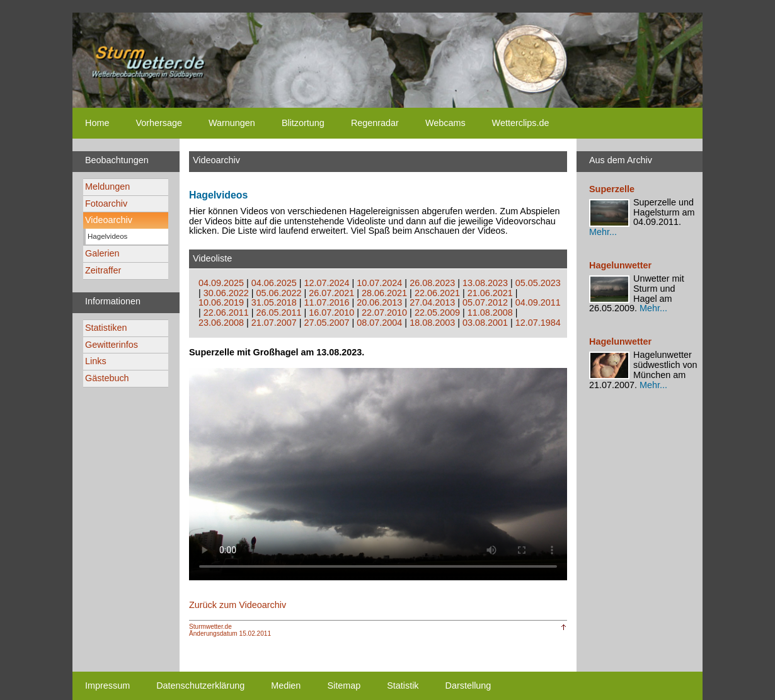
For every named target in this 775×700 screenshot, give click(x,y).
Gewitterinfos (112, 345)
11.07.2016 (327, 302)
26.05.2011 (279, 313)
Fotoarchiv (106, 204)
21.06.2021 (490, 293)
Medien (286, 686)
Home (97, 123)
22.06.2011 (226, 313)
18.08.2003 (432, 323)
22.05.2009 (437, 313)
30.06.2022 (226, 293)
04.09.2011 (538, 302)
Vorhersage (159, 123)
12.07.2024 (327, 283)
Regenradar (375, 123)
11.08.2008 (490, 313)
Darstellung (468, 686)
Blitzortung (303, 123)
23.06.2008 (221, 323)
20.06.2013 (379, 302)
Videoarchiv (109, 220)
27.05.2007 (327, 323)
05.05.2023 (538, 283)
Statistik (403, 686)
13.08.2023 (485, 283)
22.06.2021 (437, 293)
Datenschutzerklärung (200, 686)
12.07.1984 (538, 323)
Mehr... (603, 232)
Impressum (107, 686)
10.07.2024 (379, 283)
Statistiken (106, 328)
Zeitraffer (103, 270)
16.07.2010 (331, 313)
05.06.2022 (279, 293)
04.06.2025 (274, 283)
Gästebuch (107, 378)
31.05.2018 (274, 302)
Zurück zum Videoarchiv (238, 605)
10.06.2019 (221, 302)
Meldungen (107, 186)
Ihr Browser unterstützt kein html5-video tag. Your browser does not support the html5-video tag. (378, 474)
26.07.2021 (331, 293)
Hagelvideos (107, 236)
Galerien (102, 253)
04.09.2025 (221, 283)
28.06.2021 (384, 293)
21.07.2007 (274, 323)
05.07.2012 (485, 302)
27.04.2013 (432, 302)
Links (96, 361)
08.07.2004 (379, 323)
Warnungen (232, 123)
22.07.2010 (384, 313)
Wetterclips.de (521, 123)
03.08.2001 (485, 323)
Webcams (445, 123)
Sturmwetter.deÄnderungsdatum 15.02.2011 (230, 630)
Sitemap (344, 686)
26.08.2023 (432, 283)
